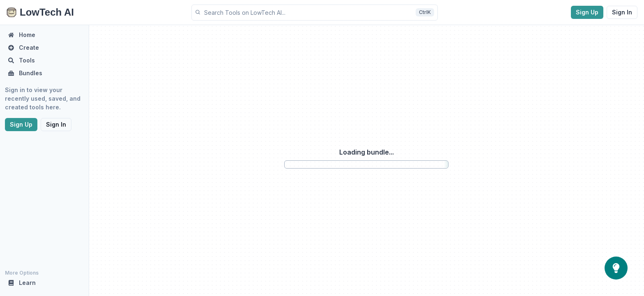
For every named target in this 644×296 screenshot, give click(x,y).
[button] (315, 13)
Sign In (622, 12)
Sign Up (587, 12)
